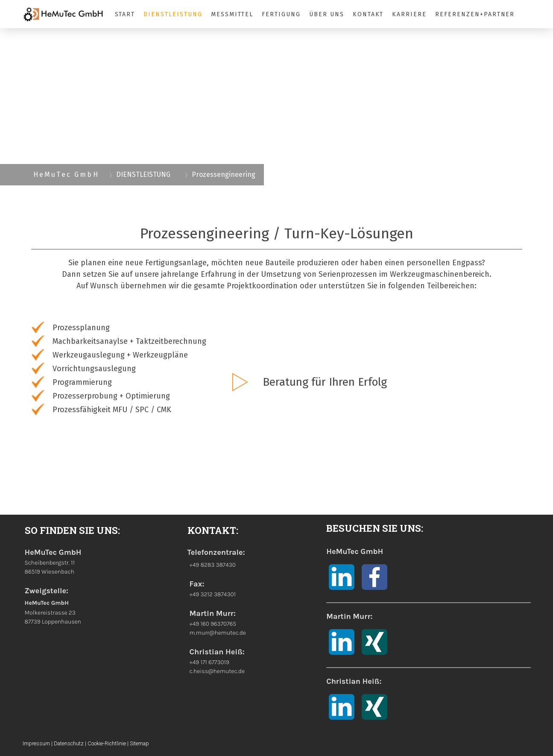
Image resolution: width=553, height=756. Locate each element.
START (125, 14)
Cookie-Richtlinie (107, 743)
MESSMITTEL (232, 14)
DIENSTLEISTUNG (173, 14)
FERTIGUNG (281, 14)
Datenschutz (69, 743)
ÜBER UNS (327, 14)
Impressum (36, 743)
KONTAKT (368, 14)
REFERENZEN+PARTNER (475, 14)
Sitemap (139, 743)
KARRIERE (409, 14)
